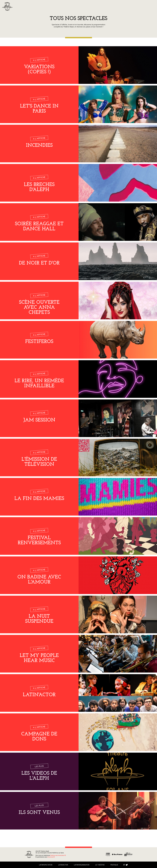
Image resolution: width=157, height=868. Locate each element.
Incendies (39, 146)
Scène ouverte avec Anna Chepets (39, 308)
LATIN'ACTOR (39, 695)
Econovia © (51, 857)
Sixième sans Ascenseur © (58, 855)
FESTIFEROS (39, 342)
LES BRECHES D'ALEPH (39, 187)
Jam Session (39, 420)
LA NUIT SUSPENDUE (39, 619)
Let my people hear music (39, 658)
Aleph (7, 6)
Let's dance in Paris (39, 109)
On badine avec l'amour (39, 580)
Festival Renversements (39, 540)
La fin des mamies (39, 499)
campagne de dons (39, 737)
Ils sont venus (39, 813)
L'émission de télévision (39, 462)
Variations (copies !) (39, 70)
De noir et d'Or (39, 263)
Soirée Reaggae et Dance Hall (39, 227)
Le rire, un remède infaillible (39, 384)
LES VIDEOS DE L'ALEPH (39, 776)
